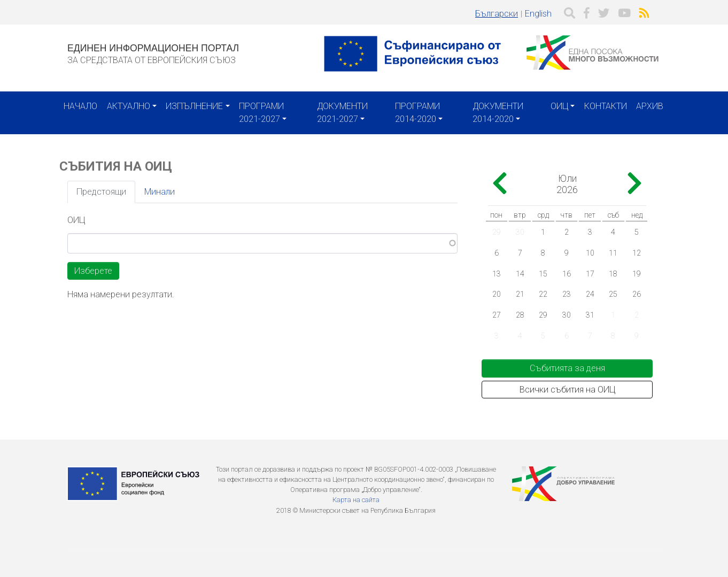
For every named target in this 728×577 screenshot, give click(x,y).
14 (520, 274)
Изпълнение (194, 106)
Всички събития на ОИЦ (567, 390)
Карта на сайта (356, 500)
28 (520, 315)
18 (613, 274)
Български (497, 14)
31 (590, 315)
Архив (650, 106)
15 (543, 274)
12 (637, 253)
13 (497, 274)
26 (637, 294)
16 (567, 274)
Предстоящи (101, 192)
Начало (80, 106)
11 (613, 253)
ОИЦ (559, 106)
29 (497, 232)
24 (590, 294)
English (538, 14)
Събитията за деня (567, 368)
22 (543, 294)
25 (613, 294)
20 (497, 294)
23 (567, 294)
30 (520, 232)
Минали (160, 192)
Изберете (93, 271)
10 (590, 253)
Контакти (606, 106)
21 (520, 294)
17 (590, 274)
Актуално (129, 106)
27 (497, 315)
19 (637, 274)
